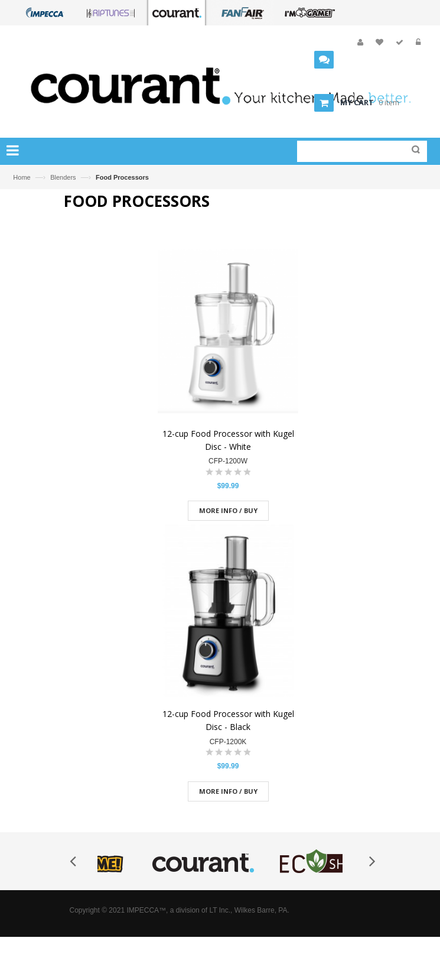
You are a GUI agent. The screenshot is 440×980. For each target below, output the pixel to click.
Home (22, 177)
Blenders (63, 177)
